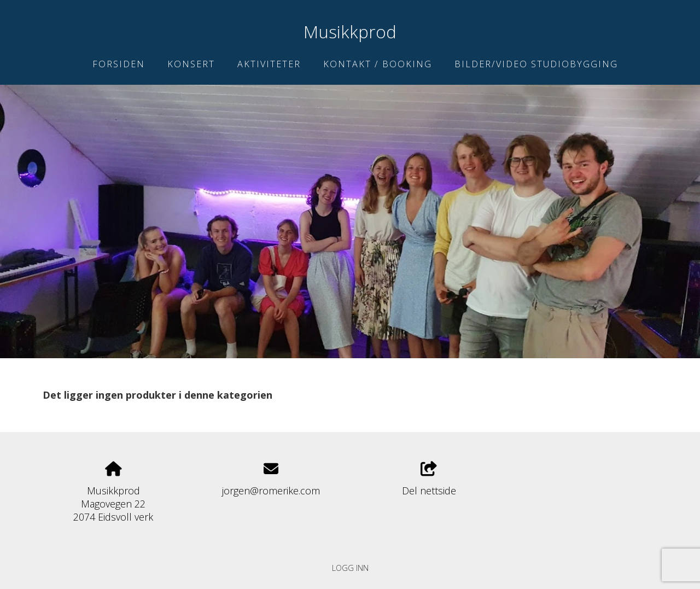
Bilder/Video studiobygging (536, 64)
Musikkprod (350, 31)
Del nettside (429, 479)
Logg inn (350, 568)
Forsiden (119, 64)
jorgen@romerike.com (271, 491)
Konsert (191, 64)
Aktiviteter (269, 64)
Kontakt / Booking (378, 64)
